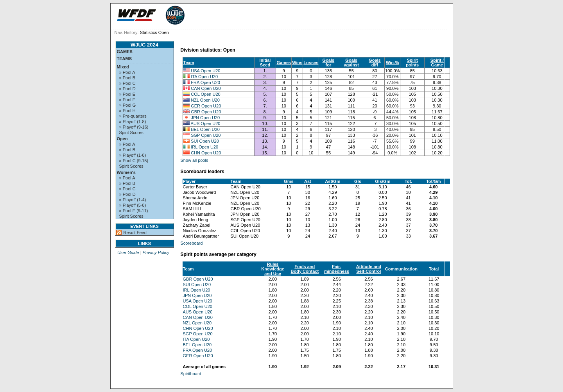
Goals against (351, 63)
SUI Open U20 (205, 141)
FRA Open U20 (205, 82)
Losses (311, 63)
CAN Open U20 (206, 88)
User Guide (128, 252)
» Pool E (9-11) (134, 211)
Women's (126, 172)
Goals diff (375, 63)
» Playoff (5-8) (133, 205)
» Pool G (128, 105)
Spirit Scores (131, 132)
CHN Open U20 (206, 153)
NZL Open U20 (205, 100)
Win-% (393, 63)
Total (434, 269)
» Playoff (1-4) (133, 200)
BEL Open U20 (205, 129)
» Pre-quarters (133, 116)
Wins (297, 63)
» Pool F (127, 100)
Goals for (329, 63)
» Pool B (127, 78)
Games (125, 52)
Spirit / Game (437, 63)
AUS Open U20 (206, 124)
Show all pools (195, 160)
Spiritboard (191, 374)
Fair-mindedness (337, 269)
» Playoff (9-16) (134, 127)
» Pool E (127, 94)
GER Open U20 (206, 106)
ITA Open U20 (204, 77)
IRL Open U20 (204, 147)
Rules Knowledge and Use (273, 269)
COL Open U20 (205, 94)
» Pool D (127, 89)
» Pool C (127, 83)
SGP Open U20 (206, 135)
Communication (401, 269)
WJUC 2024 (144, 45)
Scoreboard (192, 243)
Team (189, 63)
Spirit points (412, 63)
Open (122, 139)
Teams (125, 59)
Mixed (123, 67)
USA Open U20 (205, 71)
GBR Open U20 (206, 112)
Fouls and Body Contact (305, 269)
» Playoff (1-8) (133, 122)
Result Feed (135, 233)
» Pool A (127, 72)
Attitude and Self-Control (369, 269)
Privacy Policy (156, 252)
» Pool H (127, 111)
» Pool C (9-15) (134, 161)
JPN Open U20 (205, 118)
